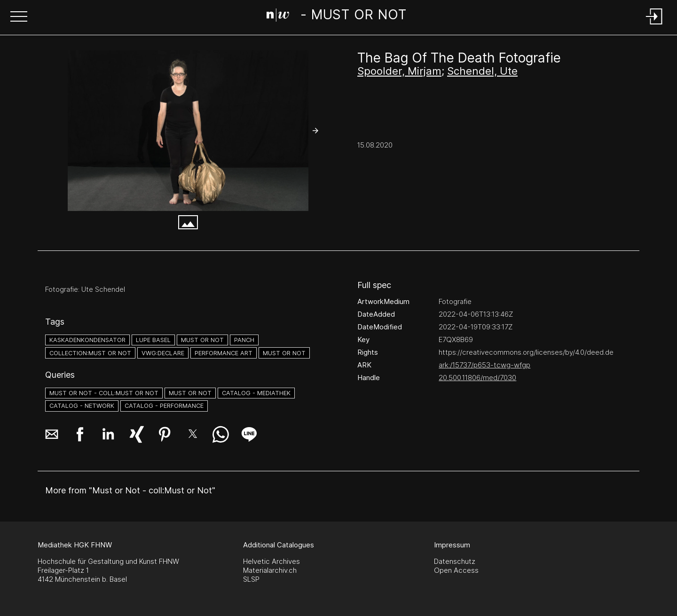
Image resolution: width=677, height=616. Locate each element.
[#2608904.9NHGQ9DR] (188, 131)
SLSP (251, 579)
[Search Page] (337, 16)
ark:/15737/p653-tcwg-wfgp (484, 365)
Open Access (456, 570)
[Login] (654, 25)
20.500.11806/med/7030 (477, 378)
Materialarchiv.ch (270, 570)
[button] (19, 17)
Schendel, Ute (482, 71)
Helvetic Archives (272, 561)
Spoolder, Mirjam (399, 71)
